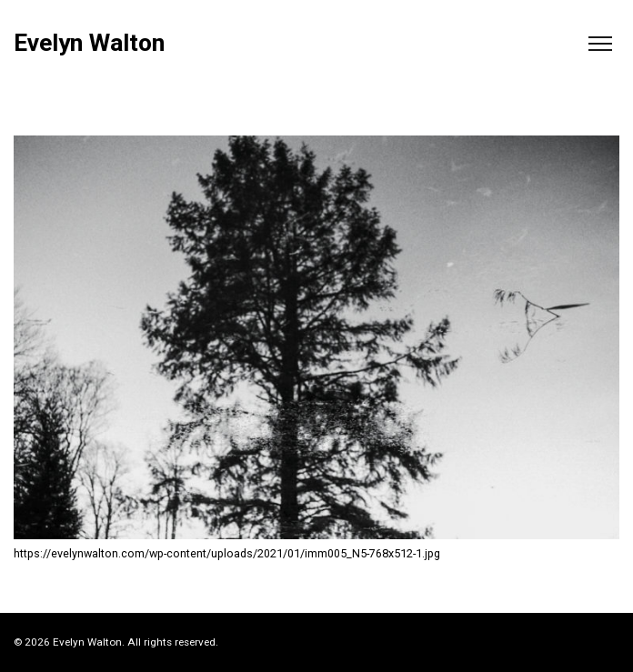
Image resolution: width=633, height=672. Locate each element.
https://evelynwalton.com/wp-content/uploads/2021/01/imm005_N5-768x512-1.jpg (227, 553)
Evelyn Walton (89, 43)
